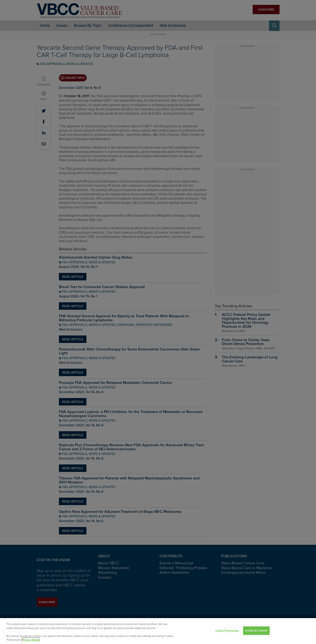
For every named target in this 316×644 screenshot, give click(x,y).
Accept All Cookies (256, 632)
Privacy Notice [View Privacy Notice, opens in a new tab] (31, 641)
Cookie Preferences (227, 632)
